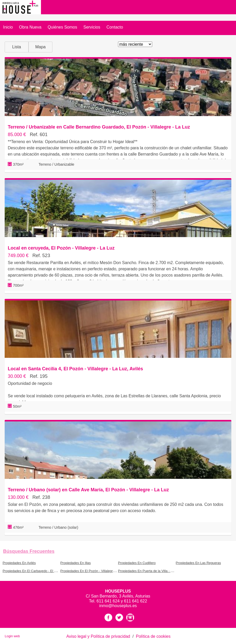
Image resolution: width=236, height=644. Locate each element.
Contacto (115, 27)
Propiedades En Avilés (19, 563)
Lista (17, 47)
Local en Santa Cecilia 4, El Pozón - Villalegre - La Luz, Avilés (75, 369)
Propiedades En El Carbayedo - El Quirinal (34, 571)
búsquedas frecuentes (29, 551)
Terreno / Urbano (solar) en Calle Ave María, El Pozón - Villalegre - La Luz (88, 490)
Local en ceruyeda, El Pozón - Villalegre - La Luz (61, 248)
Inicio (8, 27)
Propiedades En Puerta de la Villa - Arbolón (150, 571)
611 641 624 (109, 601)
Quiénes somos (63, 27)
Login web (12, 636)
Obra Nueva (30, 27)
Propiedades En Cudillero (137, 563)
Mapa (40, 47)
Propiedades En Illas (76, 563)
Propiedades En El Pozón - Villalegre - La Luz (94, 571)
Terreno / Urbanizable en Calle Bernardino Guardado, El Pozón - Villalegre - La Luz (99, 127)
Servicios (92, 27)
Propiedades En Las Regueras (198, 563)
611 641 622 (136, 601)
